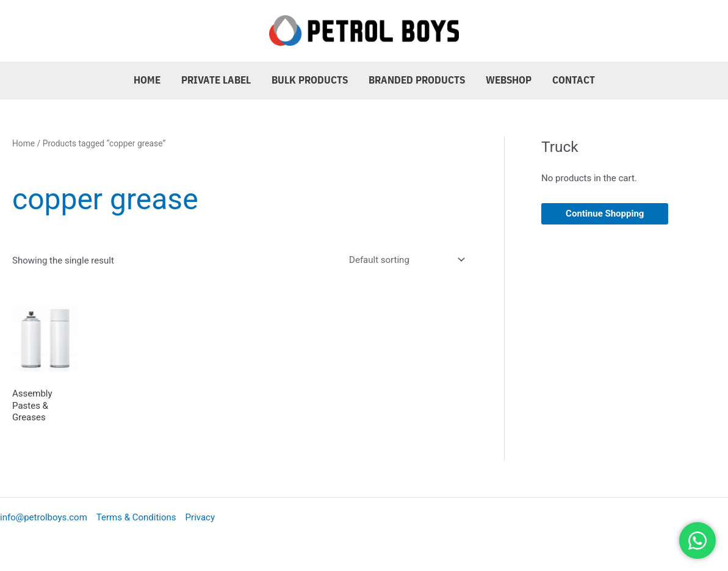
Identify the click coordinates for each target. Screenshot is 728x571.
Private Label (216, 80)
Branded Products (417, 80)
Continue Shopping (605, 214)
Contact (574, 80)
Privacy (200, 517)
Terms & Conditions (136, 517)
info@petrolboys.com (44, 517)
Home (147, 80)
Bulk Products (310, 80)
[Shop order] (405, 260)
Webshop (509, 80)
